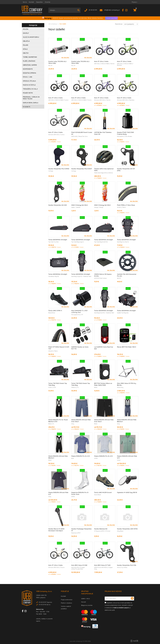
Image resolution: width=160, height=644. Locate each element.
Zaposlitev (39, 2)
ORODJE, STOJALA (29, 81)
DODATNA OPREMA (29, 73)
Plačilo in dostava (66, 603)
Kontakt (31, 2)
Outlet (26, 107)
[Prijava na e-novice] (132, 599)
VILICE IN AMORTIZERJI (31, 37)
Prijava (134, 2)
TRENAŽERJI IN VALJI (30, 89)
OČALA (25, 49)
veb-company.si (53, 24)
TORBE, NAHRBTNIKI (30, 57)
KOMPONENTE (28, 69)
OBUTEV (26, 53)
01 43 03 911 (93, 10)
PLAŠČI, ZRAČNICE (29, 61)
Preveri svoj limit (111, 18)
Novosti (84, 602)
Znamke (47, 2)
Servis (25, 2)
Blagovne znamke (87, 605)
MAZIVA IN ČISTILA (29, 85)
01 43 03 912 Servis (45, 605)
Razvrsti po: (119, 24)
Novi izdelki (63, 24)
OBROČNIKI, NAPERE (30, 65)
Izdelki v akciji (86, 599)
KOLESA (26, 29)
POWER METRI (28, 93)
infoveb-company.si (112, 10)
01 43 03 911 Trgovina (45, 602)
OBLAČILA (26, 41)
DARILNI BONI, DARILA (31, 103)
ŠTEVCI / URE (27, 77)
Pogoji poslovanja (67, 600)
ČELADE (26, 45)
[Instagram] (127, 10)
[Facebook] (124, 10)
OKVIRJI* (26, 33)
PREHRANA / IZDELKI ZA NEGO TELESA (31, 98)
